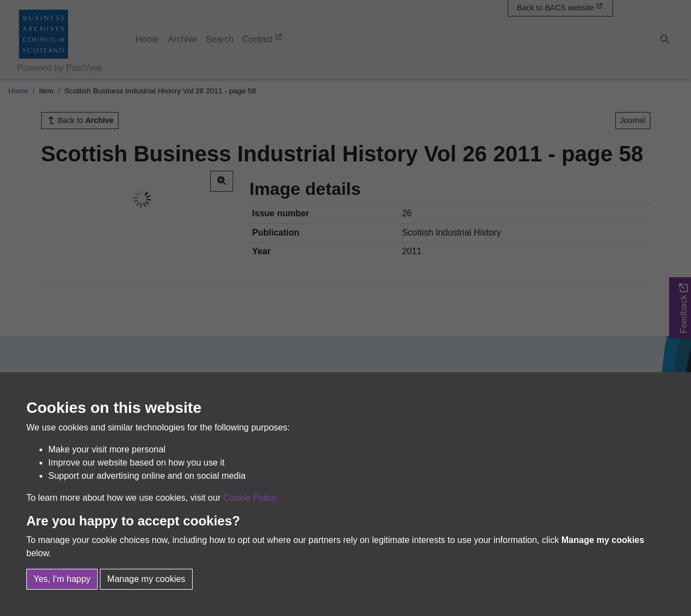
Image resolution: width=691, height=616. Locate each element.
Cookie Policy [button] (249, 498)
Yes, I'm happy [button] (62, 579)
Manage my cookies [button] (146, 579)
